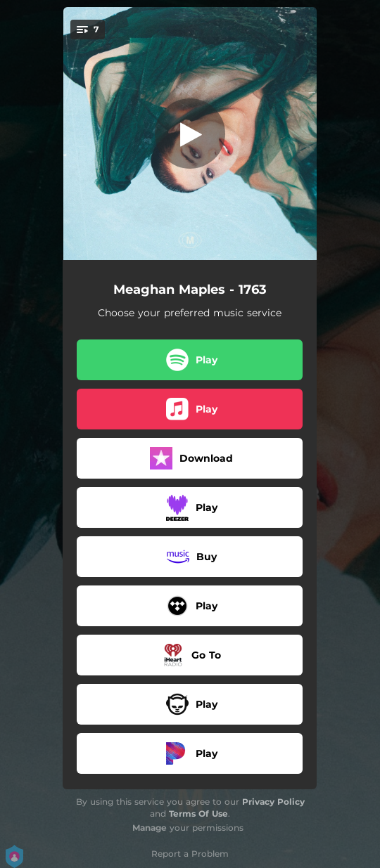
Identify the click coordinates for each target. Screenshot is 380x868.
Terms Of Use (198, 814)
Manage (150, 828)
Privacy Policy (273, 802)
